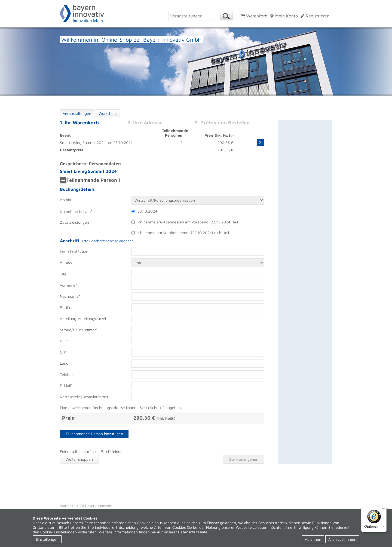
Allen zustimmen (342, 539)
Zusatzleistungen (74, 222)
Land (64, 363)
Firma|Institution (74, 251)
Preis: (69, 418)
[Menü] (383, 510)
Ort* (63, 352)
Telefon (66, 374)
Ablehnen (313, 539)
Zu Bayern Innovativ (96, 506)
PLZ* (64, 341)
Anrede (66, 262)
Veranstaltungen (77, 113)
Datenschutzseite (193, 532)
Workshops (108, 113)
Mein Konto (284, 16)
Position (67, 307)
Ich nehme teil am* (76, 211)
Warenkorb (254, 16)
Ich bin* (66, 200)
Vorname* (68, 285)
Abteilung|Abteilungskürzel (83, 319)
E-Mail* (66, 385)
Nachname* (70, 296)
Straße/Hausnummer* (79, 330)
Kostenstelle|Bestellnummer (84, 397)
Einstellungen (47, 539)
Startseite (68, 506)
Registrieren (315, 16)
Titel (64, 274)
